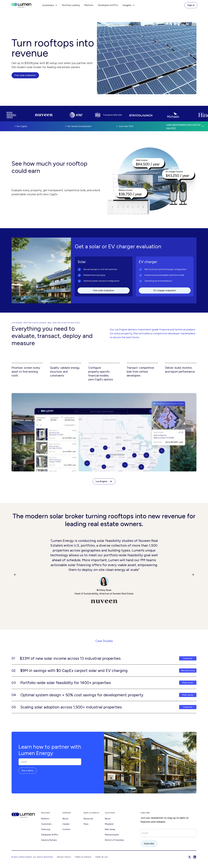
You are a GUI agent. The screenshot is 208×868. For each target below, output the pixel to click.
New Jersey (110, 829)
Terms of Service (83, 857)
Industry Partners (49, 840)
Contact (66, 829)
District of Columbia (114, 840)
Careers (66, 824)
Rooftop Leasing (71, 5)
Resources (88, 819)
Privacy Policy (64, 857)
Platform (89, 5)
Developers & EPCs (108, 5)
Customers (46, 824)
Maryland (109, 824)
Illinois (108, 819)
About (65, 819)
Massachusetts (112, 835)
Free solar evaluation (25, 75)
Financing (46, 829)
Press (86, 824)
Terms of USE (101, 857)
